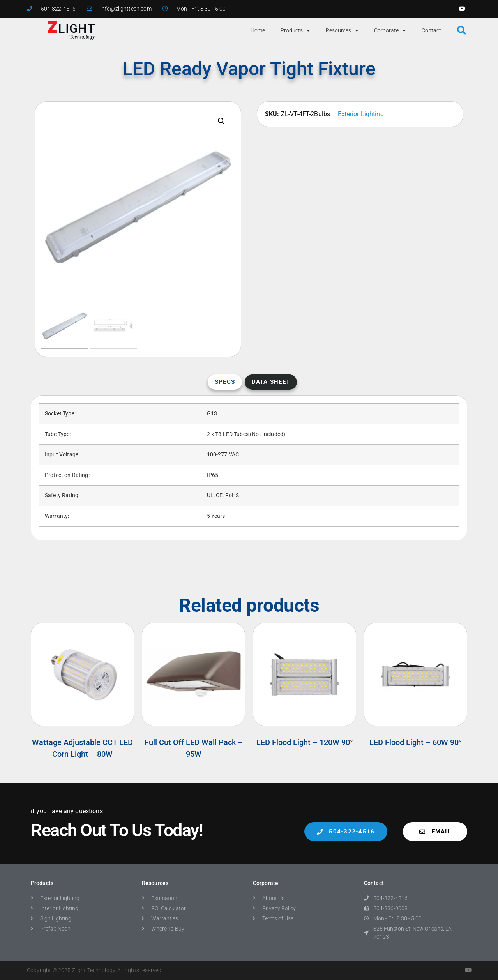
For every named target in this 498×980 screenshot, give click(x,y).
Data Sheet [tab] (271, 382)
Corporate (390, 30)
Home (258, 30)
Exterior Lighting (361, 114)
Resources (342, 30)
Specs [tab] (225, 382)
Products (295, 30)
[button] (462, 31)
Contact (431, 30)
